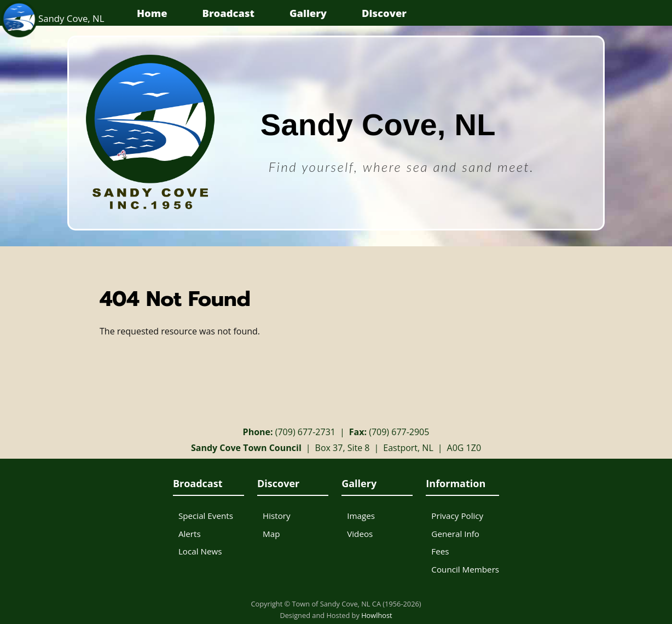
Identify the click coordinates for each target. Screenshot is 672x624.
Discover (384, 13)
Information (456, 483)
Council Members (465, 569)
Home (152, 13)
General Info (455, 534)
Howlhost (377, 615)
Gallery (308, 13)
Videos (360, 534)
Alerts (190, 534)
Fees (440, 551)
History (277, 516)
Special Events (206, 516)
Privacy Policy (457, 516)
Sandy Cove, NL (52, 18)
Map (271, 534)
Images (361, 516)
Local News (200, 551)
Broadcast (228, 13)
